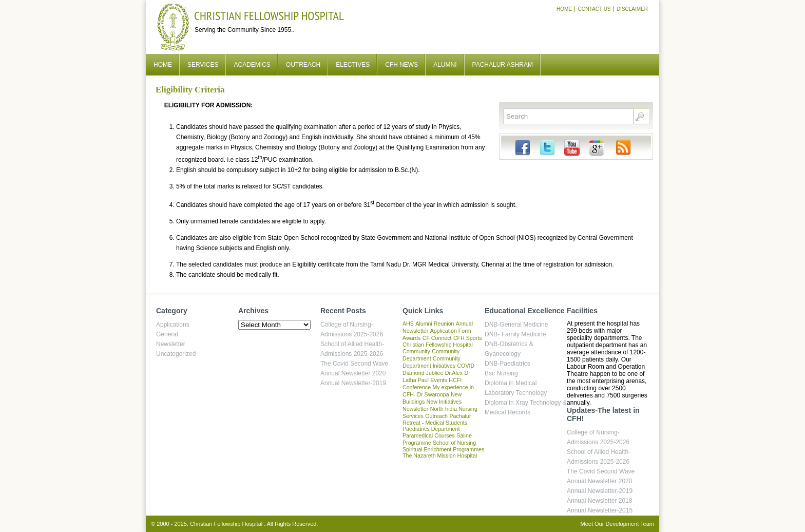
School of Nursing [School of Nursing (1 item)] (454, 443)
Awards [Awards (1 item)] (411, 338)
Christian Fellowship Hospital (269, 16)
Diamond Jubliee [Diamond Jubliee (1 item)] (423, 373)
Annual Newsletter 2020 (353, 373)
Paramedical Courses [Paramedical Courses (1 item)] (429, 435)
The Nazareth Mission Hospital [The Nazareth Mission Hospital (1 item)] (440, 455)
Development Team (630, 524)
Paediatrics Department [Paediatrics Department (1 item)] (431, 429)
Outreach (303, 65)
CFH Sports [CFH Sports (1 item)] (468, 338)
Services (203, 65)
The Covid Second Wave (354, 364)
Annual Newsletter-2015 (600, 510)
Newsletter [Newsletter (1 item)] (415, 409)
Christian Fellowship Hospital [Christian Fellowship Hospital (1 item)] (438, 345)
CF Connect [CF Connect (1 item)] (437, 338)
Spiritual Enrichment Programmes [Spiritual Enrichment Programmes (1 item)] (443, 449)
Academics (252, 65)
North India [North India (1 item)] (444, 409)
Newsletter (171, 344)
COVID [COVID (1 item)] (466, 366)
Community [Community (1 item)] (416, 351)
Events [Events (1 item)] (439, 380)
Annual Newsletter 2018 (599, 501)
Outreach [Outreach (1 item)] (436, 416)
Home (564, 9)
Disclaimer (632, 9)
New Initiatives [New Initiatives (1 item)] (444, 402)
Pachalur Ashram (503, 65)
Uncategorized (176, 354)
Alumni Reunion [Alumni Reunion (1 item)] (435, 324)
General (167, 334)
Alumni (445, 65)
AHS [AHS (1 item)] (408, 324)
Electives (353, 65)
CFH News (401, 65)
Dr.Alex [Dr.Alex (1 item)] (454, 373)
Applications (173, 325)
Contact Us (594, 9)
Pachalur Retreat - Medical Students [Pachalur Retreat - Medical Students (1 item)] (437, 419)
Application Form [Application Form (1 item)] (451, 331)
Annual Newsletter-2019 (353, 383)
